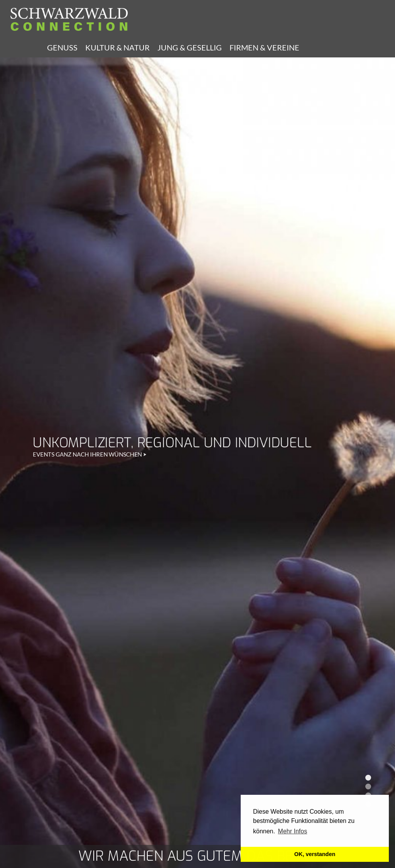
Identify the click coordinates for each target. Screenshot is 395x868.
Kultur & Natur (117, 47)
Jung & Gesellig (190, 47)
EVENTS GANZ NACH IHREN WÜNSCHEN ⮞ (90, 158)
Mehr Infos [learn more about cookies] (293, 831)
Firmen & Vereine (264, 47)
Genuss (62, 47)
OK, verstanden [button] (315, 854)
